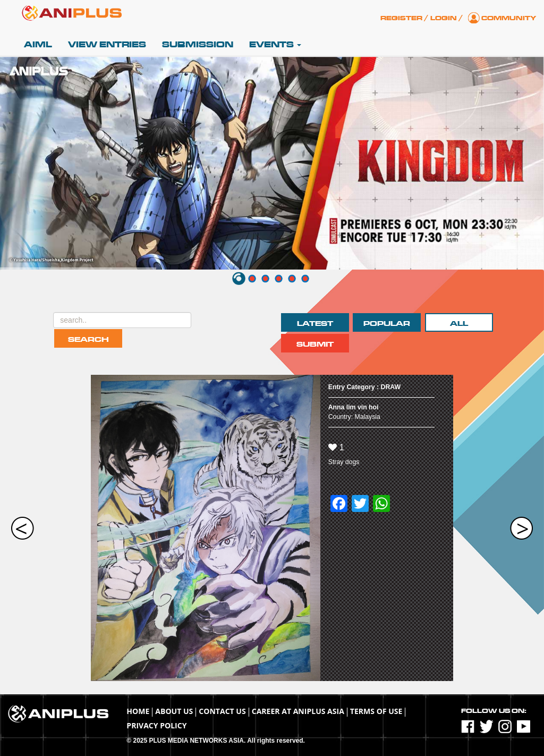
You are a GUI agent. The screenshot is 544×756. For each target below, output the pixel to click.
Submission (198, 45)
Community (509, 18)
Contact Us (222, 711)
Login (444, 18)
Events (275, 45)
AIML (38, 45)
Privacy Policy (156, 725)
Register (401, 18)
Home (138, 711)
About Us (174, 711)
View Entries (107, 45)
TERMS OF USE (376, 711)
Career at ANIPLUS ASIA (298, 711)
